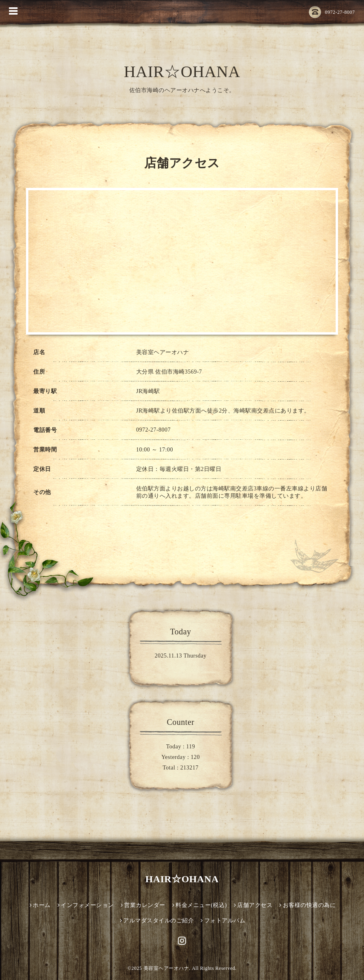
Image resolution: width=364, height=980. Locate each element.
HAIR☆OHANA (182, 72)
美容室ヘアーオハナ (166, 968)
